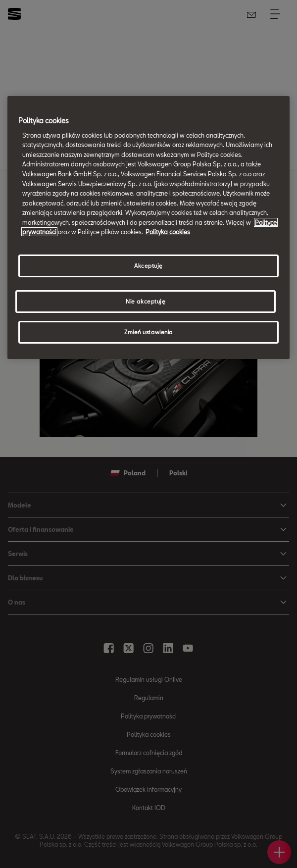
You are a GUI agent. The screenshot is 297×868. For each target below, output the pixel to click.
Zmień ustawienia (148, 332)
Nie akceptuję (146, 301)
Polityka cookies (168, 232)
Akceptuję (148, 266)
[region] (148, 228)
